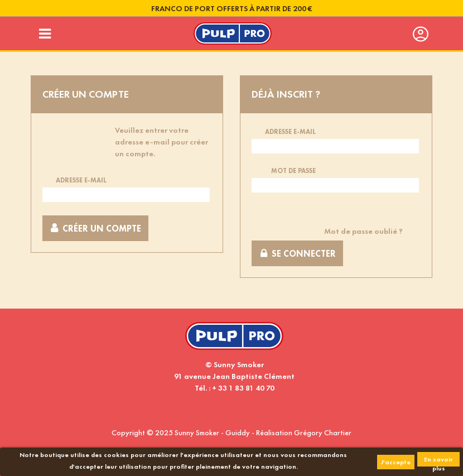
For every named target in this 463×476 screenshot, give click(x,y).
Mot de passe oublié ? (363, 231)
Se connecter (297, 254)
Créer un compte (95, 229)
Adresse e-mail (81, 180)
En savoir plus (438, 461)
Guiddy (238, 432)
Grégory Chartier (323, 432)
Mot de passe (293, 171)
